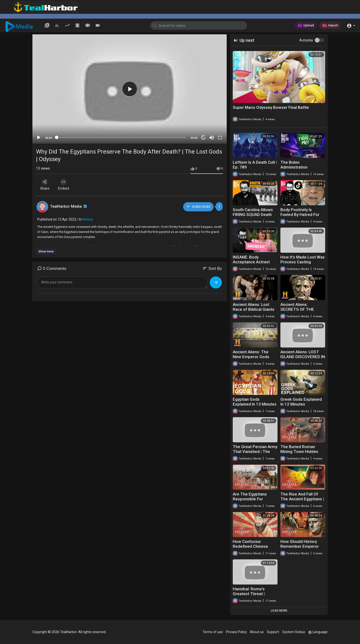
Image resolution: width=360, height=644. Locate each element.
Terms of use (213, 632)
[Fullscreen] (220, 138)
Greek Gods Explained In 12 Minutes (301, 402)
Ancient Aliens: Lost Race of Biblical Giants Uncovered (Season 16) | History (255, 312)
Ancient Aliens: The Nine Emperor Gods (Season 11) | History (252, 357)
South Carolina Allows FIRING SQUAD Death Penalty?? (253, 215)
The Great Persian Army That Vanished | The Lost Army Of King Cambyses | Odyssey (255, 454)
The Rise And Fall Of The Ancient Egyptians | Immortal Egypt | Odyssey (302, 501)
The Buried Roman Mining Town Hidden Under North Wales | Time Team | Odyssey (301, 454)
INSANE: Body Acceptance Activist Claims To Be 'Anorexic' (255, 262)
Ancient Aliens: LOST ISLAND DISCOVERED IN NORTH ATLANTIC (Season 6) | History (303, 359)
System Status (294, 632)
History (88, 219)
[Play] (39, 138)
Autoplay (306, 40)
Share (45, 185)
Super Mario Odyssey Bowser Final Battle (271, 107)
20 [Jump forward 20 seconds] (204, 137)
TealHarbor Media (69, 206)
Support (273, 632)
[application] (130, 89)
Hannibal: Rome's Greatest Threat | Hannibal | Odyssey (250, 594)
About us (257, 632)
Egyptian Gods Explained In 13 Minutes (255, 402)
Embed (64, 185)
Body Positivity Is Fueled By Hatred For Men (300, 215)
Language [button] (318, 632)
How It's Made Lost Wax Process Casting (303, 259)
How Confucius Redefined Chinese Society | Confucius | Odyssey (251, 549)
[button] (351, 25)
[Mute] (212, 138)
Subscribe (198, 206)
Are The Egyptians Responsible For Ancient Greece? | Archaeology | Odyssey (254, 501)
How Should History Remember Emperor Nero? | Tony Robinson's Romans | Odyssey (303, 549)
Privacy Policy (236, 632)
